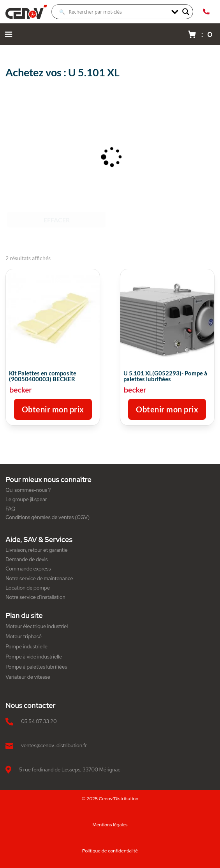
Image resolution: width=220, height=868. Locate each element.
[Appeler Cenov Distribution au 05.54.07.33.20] (206, 12)
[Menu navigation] (9, 34)
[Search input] (113, 12)
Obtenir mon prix (53, 409)
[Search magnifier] (186, 12)
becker (20, 390)
